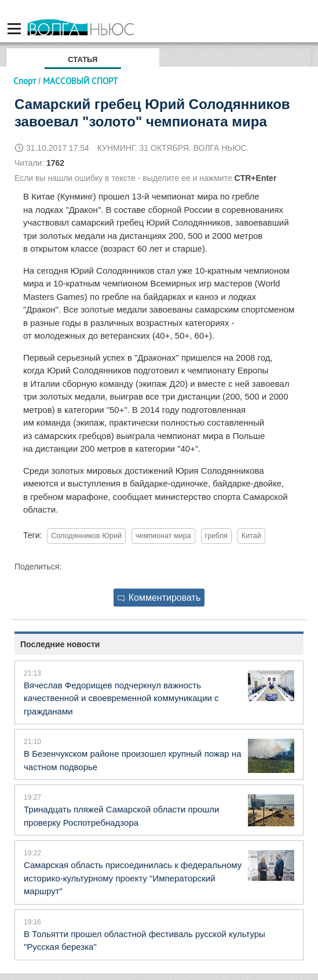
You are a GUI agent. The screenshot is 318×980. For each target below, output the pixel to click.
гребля (216, 536)
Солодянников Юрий (86, 536)
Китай (251, 536)
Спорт (25, 81)
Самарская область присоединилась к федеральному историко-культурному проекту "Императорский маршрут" (133, 878)
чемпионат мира (163, 536)
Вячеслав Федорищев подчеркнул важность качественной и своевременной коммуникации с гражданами (121, 698)
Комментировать (159, 598)
